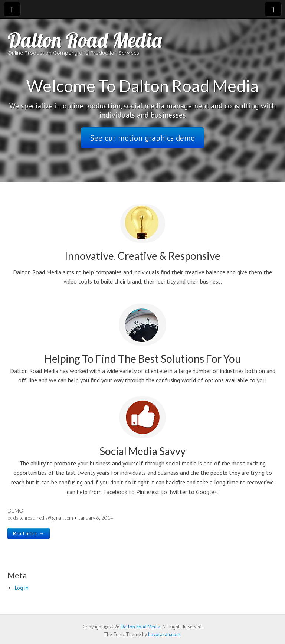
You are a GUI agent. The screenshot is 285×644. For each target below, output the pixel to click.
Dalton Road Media (85, 40)
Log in (22, 588)
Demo (15, 511)
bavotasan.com (164, 635)
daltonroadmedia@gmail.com (43, 518)
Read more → (29, 533)
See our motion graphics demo (142, 138)
